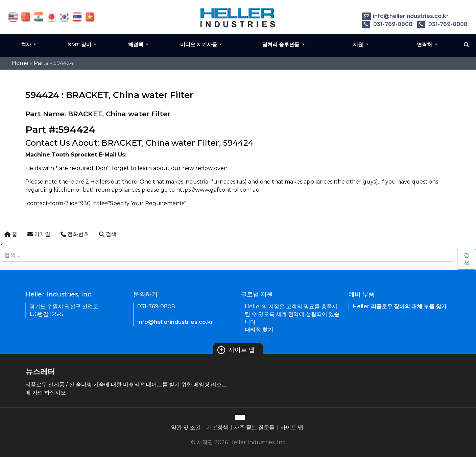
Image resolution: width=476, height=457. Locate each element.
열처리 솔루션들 (281, 44)
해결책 (136, 44)
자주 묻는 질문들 (254, 427)
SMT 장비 (80, 44)
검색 (467, 259)
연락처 (425, 44)
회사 (27, 44)
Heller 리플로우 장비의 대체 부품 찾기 (400, 306)
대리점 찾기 (259, 330)
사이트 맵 (236, 350)
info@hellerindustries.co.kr (405, 16)
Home (20, 63)
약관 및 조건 (186, 427)
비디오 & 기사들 (199, 44)
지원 (359, 44)
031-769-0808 (387, 24)
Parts (41, 63)
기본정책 (217, 427)
